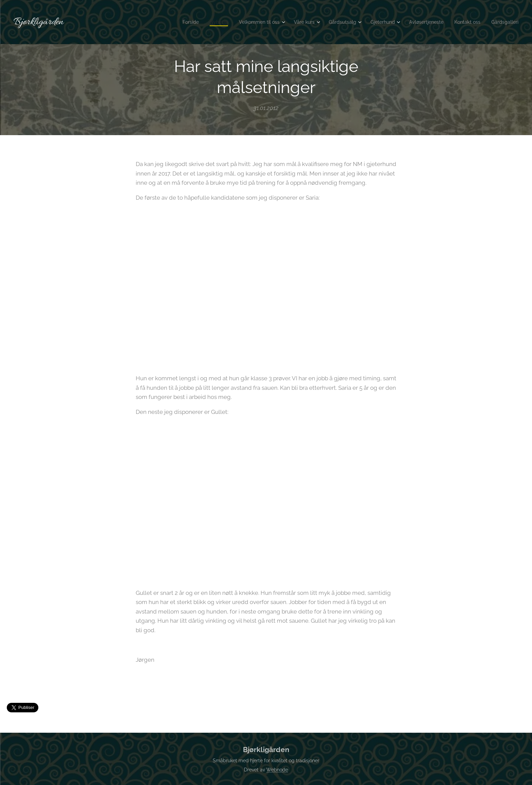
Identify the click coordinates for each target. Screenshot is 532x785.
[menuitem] (171, 22)
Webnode (277, 770)
